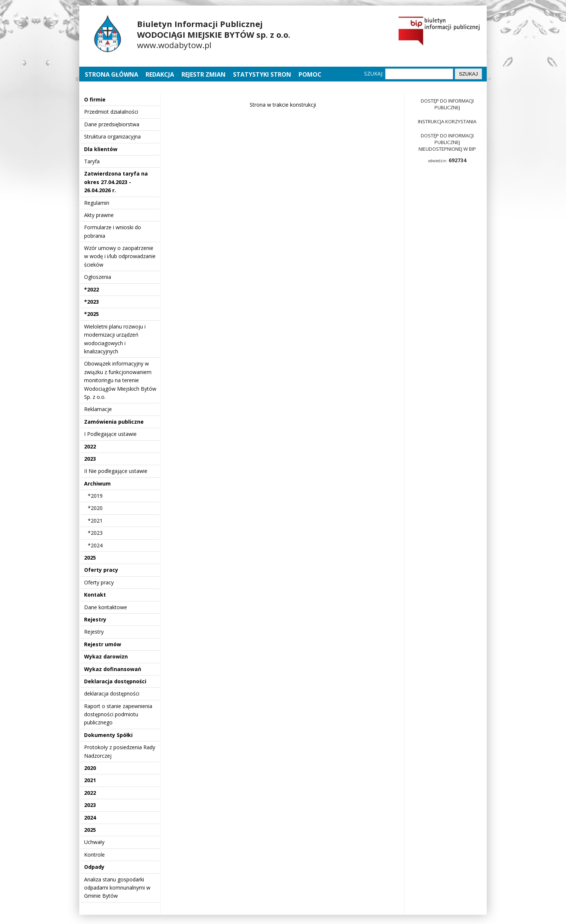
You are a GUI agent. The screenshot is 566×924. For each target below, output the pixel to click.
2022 (90, 446)
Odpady (94, 867)
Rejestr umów (103, 644)
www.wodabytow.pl (174, 45)
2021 (90, 780)
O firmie (95, 99)
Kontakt (95, 595)
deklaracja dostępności (112, 693)
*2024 (95, 545)
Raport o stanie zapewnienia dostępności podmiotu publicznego (118, 714)
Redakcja (160, 74)
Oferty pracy (101, 570)
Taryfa (92, 161)
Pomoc (310, 74)
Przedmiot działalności (111, 112)
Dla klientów (101, 149)
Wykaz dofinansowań (113, 669)
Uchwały (94, 842)
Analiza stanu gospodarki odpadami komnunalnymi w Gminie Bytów (117, 888)
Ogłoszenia (98, 277)
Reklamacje (98, 409)
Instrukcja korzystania (447, 121)
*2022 (91, 289)
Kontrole (94, 855)
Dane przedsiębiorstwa (112, 124)
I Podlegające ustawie (110, 434)
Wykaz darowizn (106, 656)
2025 (90, 558)
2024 (90, 818)
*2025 (91, 314)
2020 (90, 768)
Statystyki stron (262, 74)
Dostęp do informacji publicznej (447, 104)
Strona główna (112, 74)
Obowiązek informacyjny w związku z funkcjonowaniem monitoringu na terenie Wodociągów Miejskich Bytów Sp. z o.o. (120, 380)
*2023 (91, 302)
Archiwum (97, 483)
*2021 (95, 521)
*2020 (95, 508)
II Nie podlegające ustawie (116, 471)
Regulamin (97, 203)
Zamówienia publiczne (114, 422)
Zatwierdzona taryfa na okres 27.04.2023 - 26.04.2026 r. (116, 182)
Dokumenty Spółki (108, 735)
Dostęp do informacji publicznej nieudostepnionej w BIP (447, 142)
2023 (90, 459)
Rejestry (95, 619)
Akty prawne (99, 215)
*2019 (95, 496)
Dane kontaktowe (106, 607)
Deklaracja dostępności (115, 681)
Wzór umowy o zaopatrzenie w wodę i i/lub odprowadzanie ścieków (120, 256)
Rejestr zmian (204, 74)
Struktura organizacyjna (112, 136)
